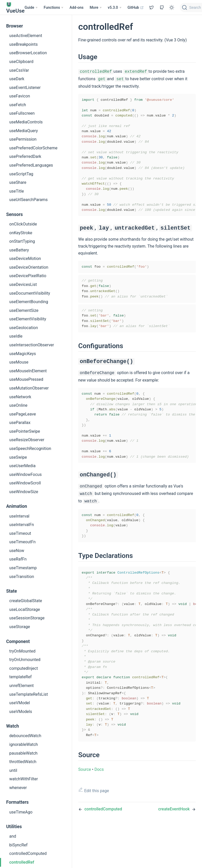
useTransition (22, 577)
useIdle (16, 336)
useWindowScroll (25, 483)
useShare (18, 182)
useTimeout (20, 533)
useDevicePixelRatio (28, 276)
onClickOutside (23, 224)
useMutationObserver (29, 388)
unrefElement (21, 686)
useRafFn (18, 559)
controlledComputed (28, 853)
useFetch (18, 105)
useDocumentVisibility (30, 293)
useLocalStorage (25, 609)
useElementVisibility (28, 319)
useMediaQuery (24, 131)
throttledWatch (23, 762)
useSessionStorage (27, 618)
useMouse (19, 362)
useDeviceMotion (25, 259)
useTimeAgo (21, 812)
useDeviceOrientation (29, 267)
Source (85, 809)
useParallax (20, 423)
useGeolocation (24, 328)
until (13, 770)
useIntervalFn (22, 525)
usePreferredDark (25, 156)
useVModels (21, 712)
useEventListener (25, 88)
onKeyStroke (21, 233)
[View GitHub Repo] (152, 7)
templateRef (20, 677)
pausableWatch (23, 753)
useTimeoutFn (22, 542)
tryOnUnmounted (25, 660)
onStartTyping (22, 241)
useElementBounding (29, 302)
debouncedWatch (25, 736)
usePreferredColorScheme (33, 148)
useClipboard (21, 62)
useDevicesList (23, 284)
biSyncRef (18, 845)
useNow (17, 551)
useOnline (18, 405)
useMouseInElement (28, 371)
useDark (17, 79)
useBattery (19, 250)
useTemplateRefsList (29, 694)
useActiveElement (26, 36)
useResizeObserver (27, 440)
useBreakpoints (23, 44)
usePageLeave (23, 414)
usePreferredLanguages (31, 165)
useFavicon (20, 96)
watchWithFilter (24, 779)
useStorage (20, 627)
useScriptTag (21, 174)
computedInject (24, 668)
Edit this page (94, 830)
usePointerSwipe (25, 431)
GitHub (136, 8)
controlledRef (22, 862)
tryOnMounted (22, 651)
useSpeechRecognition (30, 449)
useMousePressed (26, 379)
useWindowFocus (25, 474)
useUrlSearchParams (28, 200)
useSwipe (18, 457)
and (13, 836)
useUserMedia (22, 466)
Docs (99, 809)
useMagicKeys (23, 354)
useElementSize (24, 310)
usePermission (23, 139)
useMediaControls (26, 122)
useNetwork (20, 397)
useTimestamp (23, 568)
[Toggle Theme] (172, 7)
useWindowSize (24, 492)
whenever (18, 788)
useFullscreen (22, 113)
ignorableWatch (24, 744)
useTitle (17, 191)
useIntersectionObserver (32, 345)
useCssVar (19, 70)
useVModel (20, 703)
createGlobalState (26, 601)
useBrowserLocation (28, 53)
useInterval (19, 516)
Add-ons (76, 8)
